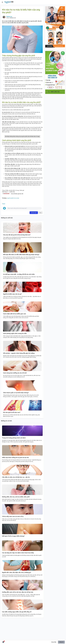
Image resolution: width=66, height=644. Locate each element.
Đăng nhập (54, 642)
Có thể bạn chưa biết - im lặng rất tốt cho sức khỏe (19, 295)
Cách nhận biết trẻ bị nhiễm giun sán (15, 335)
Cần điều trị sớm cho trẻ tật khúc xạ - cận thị (16, 498)
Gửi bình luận (34, 234)
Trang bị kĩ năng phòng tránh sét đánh (14, 459)
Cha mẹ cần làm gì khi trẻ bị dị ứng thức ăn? (17, 256)
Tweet (4, 225)
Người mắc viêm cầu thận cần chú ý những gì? (17, 593)
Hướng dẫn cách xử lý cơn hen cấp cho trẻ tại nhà (18, 613)
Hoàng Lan (9, 17)
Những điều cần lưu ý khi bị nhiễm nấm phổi (16, 518)
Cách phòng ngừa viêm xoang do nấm (15, 354)
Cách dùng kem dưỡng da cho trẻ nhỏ (15, 394)
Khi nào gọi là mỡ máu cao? (12, 433)
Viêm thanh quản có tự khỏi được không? (16, 414)
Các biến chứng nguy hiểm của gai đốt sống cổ (17, 633)
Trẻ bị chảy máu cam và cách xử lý (13, 537)
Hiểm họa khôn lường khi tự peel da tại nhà (15, 478)
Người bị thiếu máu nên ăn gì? (12, 315)
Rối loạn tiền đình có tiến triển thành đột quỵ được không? (21, 276)
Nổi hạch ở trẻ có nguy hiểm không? (13, 557)
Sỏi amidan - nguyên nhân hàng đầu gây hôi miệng (19, 374)
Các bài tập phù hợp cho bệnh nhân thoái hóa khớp (18, 574)
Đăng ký (61, 642)
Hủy (40, 234)
